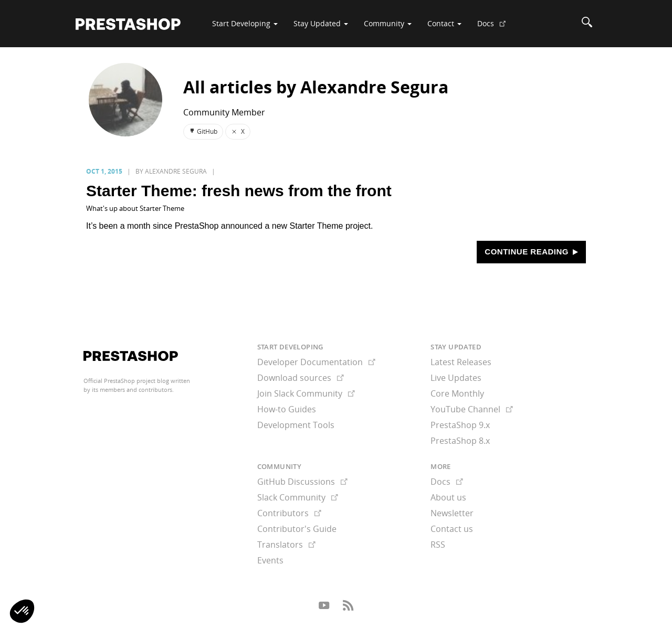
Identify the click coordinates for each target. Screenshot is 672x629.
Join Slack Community (306, 393)
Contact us (452, 529)
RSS (438, 545)
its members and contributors (132, 390)
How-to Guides (287, 409)
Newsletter (452, 513)
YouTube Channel (472, 409)
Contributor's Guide (297, 529)
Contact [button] (444, 23)
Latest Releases (461, 362)
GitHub (203, 131)
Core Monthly (457, 393)
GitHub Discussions (302, 482)
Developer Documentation (316, 362)
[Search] (587, 24)
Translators (286, 545)
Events (270, 560)
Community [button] (388, 23)
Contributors (289, 513)
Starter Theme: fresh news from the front (239, 191)
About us (448, 497)
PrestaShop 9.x (460, 425)
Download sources (301, 378)
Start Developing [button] (245, 23)
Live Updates (456, 378)
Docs (496, 27)
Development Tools (296, 425)
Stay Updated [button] (321, 23)
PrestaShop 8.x (460, 441)
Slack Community (298, 497)
